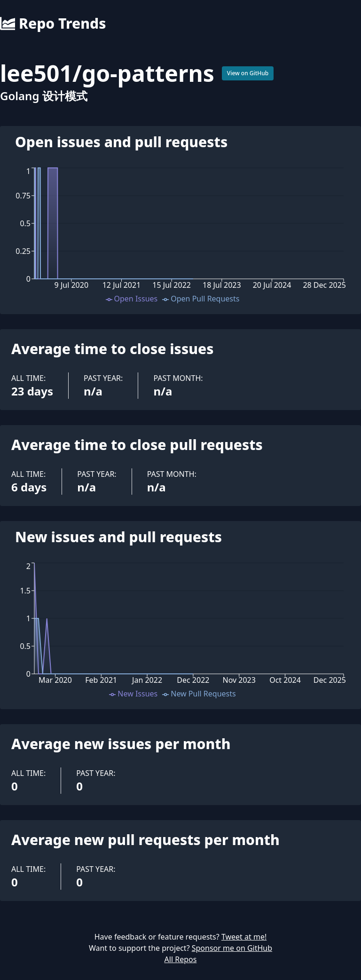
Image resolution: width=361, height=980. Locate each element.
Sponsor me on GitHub (232, 948)
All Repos (181, 959)
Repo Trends (53, 24)
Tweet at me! (244, 937)
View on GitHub (248, 73)
